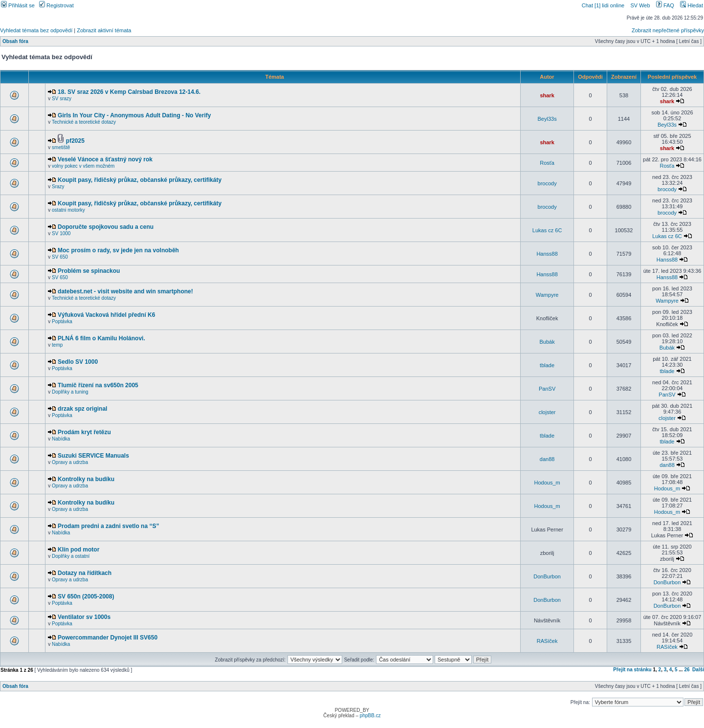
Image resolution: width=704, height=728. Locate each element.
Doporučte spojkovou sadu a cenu (106, 227)
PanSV (547, 389)
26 (687, 670)
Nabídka (61, 439)
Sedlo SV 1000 (78, 362)
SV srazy (62, 99)
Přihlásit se (18, 5)
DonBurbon (547, 576)
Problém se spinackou (89, 271)
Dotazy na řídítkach (85, 573)
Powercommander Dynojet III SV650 (108, 638)
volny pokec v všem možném (83, 166)
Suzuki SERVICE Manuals (93, 456)
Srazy (58, 187)
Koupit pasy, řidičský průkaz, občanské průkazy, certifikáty (140, 180)
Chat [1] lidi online (604, 5)
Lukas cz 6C (547, 230)
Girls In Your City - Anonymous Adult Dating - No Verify (134, 115)
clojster (547, 412)
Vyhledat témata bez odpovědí (36, 30)
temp (57, 345)
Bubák (547, 342)
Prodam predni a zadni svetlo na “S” (108, 526)
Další (698, 670)
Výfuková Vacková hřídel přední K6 (106, 315)
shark (547, 95)
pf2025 (75, 141)
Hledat (692, 5)
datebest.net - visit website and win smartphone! (125, 291)
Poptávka (62, 321)
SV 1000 (61, 233)
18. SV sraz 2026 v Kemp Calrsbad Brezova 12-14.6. (129, 92)
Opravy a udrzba (70, 462)
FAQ (665, 5)
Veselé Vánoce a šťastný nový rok (105, 159)
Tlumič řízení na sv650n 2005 (98, 385)
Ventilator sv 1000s (84, 617)
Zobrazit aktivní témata (104, 30)
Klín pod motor (78, 550)
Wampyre (547, 295)
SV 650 (60, 257)
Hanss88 (547, 254)
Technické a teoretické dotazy (84, 122)
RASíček (547, 641)
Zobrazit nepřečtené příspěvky (668, 30)
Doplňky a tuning (70, 392)
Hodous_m (547, 483)
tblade (547, 365)
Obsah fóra (15, 41)
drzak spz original (82, 409)
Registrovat (56, 5)
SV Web (640, 5)
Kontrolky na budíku (86, 479)
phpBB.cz (370, 716)
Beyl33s (547, 119)
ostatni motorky (68, 210)
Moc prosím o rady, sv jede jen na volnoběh (118, 250)
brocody (547, 183)
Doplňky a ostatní (71, 556)
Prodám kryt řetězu (84, 432)
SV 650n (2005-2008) (86, 596)
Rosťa (547, 163)
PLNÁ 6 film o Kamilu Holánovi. (101, 338)
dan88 (547, 459)
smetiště (61, 147)
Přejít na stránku (632, 670)
